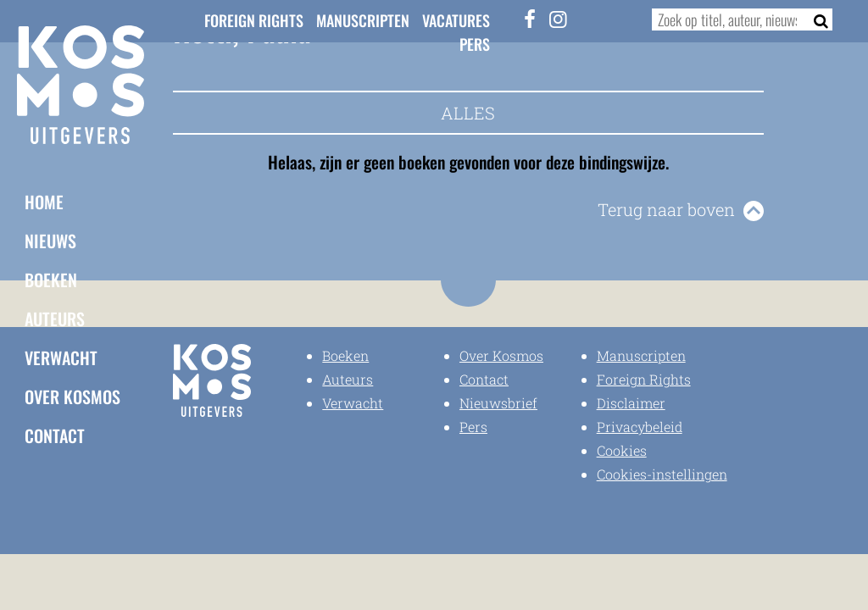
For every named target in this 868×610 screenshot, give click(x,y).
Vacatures (456, 20)
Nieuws (50, 241)
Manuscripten (363, 20)
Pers (475, 44)
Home (44, 202)
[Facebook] (530, 19)
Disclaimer (631, 403)
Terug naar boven (666, 209)
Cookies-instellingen (662, 474)
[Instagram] (558, 19)
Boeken (51, 280)
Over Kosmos (72, 396)
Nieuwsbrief (498, 403)
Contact (55, 435)
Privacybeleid (640, 427)
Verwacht (61, 358)
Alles (468, 113)
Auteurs (55, 319)
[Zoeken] (816, 19)
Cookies (622, 450)
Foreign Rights (254, 20)
